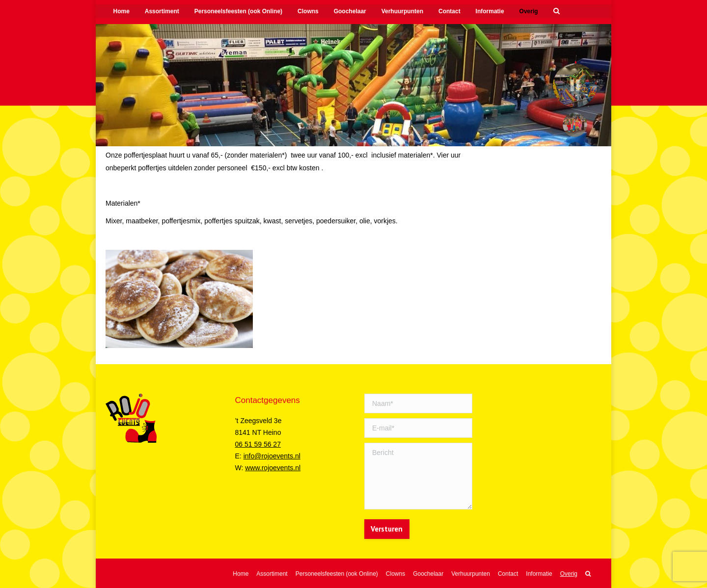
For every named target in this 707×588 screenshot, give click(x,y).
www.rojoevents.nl (273, 468)
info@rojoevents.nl (272, 456)
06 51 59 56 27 (258, 444)
